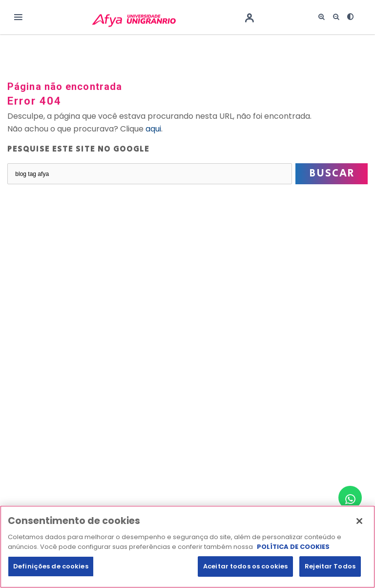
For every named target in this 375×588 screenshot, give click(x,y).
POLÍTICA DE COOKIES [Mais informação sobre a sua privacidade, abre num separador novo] (293, 553)
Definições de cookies (51, 573)
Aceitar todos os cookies (245, 573)
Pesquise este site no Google (78, 149)
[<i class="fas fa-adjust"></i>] (351, 17)
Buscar (332, 174)
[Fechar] (359, 527)
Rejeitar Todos (330, 573)
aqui (153, 129)
